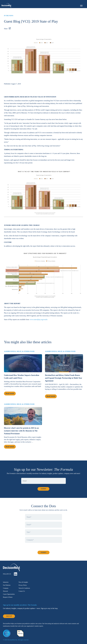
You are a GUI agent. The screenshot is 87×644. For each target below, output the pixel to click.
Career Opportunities (9, 594)
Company (6, 588)
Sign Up (9, 616)
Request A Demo (8, 597)
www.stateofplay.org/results (39, 320)
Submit (43, 554)
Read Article (10, 396)
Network (5, 591)
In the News (9, 16)
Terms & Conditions (24, 588)
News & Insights (23, 582)
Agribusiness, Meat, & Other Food (19, 354)
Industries (6, 582)
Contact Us (22, 591)
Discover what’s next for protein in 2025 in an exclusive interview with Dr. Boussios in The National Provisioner (21, 434)
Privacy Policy (23, 585)
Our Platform (7, 585)
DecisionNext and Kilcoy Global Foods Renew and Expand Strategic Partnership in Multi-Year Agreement (64, 381)
